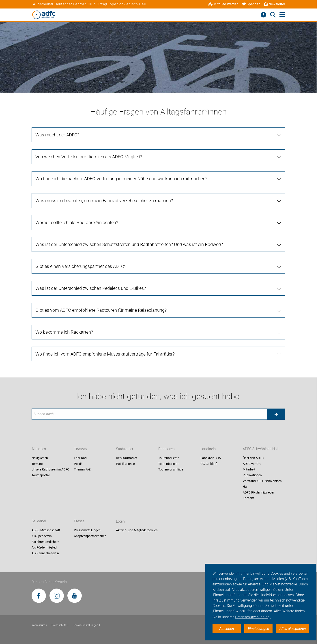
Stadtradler (125, 449)
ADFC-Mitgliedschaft (46, 530)
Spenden (251, 4)
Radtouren (166, 449)
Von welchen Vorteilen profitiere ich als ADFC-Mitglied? (89, 157)
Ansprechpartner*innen (90, 536)
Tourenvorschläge (171, 470)
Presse (79, 521)
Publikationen (126, 464)
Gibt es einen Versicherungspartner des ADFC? (81, 266)
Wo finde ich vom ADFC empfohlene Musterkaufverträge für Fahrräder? (105, 354)
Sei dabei (39, 521)
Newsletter (275, 4)
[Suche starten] (276, 414)
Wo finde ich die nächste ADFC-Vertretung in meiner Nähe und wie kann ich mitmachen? (121, 179)
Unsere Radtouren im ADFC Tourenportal (50, 472)
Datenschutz (60, 625)
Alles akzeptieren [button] (293, 629)
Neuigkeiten (40, 458)
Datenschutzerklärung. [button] (253, 617)
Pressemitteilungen (87, 530)
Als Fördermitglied (44, 548)
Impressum (40, 625)
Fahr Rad (80, 458)
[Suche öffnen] (273, 15)
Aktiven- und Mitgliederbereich (137, 530)
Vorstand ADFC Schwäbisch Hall (262, 484)
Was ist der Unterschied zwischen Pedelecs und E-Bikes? (91, 288)
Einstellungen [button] (259, 629)
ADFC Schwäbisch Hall (261, 449)
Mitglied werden (223, 4)
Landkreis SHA (211, 458)
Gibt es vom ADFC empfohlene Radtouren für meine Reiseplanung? (101, 310)
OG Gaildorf (209, 464)
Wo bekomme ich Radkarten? (64, 332)
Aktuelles (39, 449)
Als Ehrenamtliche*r (45, 542)
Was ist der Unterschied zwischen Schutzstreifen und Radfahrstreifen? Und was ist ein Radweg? (129, 244)
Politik (78, 464)
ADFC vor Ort (252, 464)
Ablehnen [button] (227, 629)
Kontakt (248, 498)
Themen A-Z (82, 470)
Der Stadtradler (127, 458)
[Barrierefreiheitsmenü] (263, 15)
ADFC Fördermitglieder (258, 492)
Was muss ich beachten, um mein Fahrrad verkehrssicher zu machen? (104, 201)
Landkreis (208, 449)
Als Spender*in (42, 536)
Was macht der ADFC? (57, 135)
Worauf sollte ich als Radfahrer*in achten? (77, 222)
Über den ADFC (253, 458)
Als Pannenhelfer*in (45, 553)
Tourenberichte (169, 458)
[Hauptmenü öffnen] (282, 15)
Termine (37, 464)
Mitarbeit (249, 470)
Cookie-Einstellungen (87, 625)
